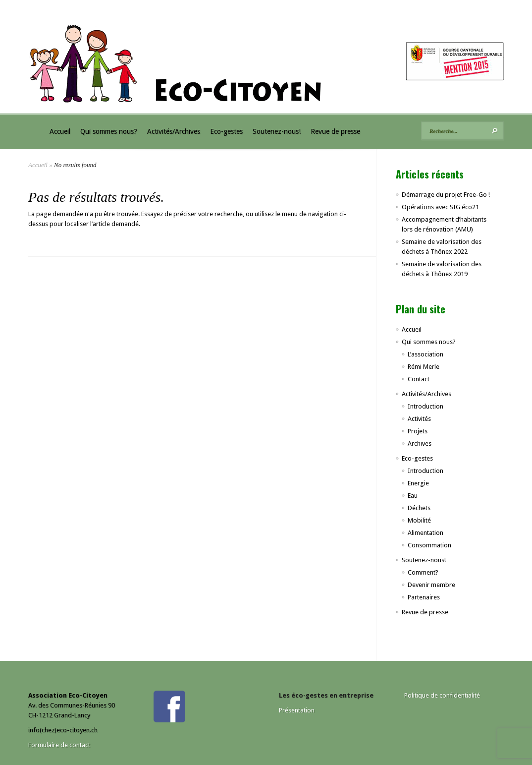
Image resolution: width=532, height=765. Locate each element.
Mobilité (419, 520)
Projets (418, 431)
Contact (419, 379)
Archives (420, 443)
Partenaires (424, 597)
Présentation (297, 710)
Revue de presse (335, 131)
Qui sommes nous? (109, 131)
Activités (419, 419)
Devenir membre (431, 585)
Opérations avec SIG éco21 (440, 207)
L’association (426, 354)
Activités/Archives (174, 131)
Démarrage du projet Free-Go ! (446, 195)
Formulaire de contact (59, 745)
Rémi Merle (424, 367)
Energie (418, 483)
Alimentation (426, 533)
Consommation (429, 545)
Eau (413, 496)
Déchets (419, 508)
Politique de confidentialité (442, 695)
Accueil (60, 131)
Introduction (426, 406)
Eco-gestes (226, 131)
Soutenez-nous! (277, 131)
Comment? (423, 572)
